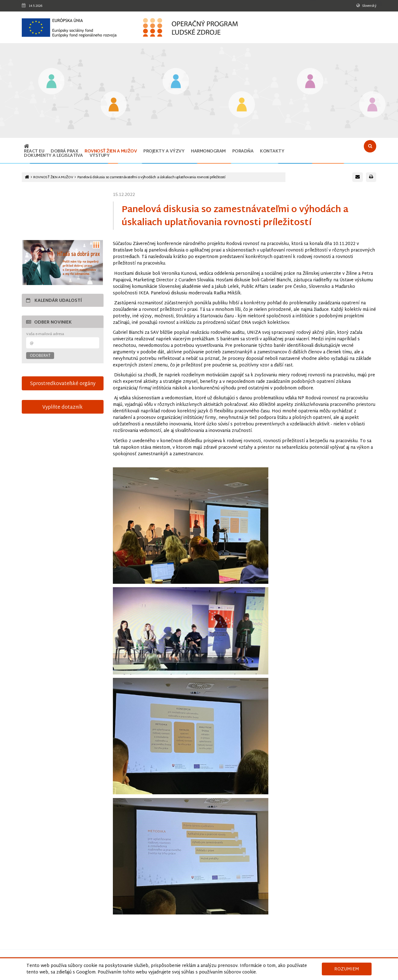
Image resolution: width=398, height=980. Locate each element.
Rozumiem (347, 969)
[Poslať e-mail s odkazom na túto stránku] (358, 177)
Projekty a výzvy (164, 151)
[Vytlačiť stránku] (371, 177)
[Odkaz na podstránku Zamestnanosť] (176, 82)
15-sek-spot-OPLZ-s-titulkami (63, 213)
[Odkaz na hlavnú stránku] (27, 147)
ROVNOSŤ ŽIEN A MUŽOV (111, 151)
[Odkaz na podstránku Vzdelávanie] (51, 82)
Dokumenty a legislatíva (53, 156)
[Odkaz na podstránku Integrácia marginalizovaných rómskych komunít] (310, 82)
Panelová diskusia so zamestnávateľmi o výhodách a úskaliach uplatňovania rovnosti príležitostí (151, 177)
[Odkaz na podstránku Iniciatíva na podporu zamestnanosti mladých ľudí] (114, 105)
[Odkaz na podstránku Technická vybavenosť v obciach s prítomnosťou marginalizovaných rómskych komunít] (372, 105)
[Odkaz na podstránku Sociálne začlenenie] (242, 105)
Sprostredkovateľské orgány (63, 384)
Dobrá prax (64, 151)
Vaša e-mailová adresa (45, 334)
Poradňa (243, 151)
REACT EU (34, 151)
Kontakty (272, 151)
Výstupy (100, 156)
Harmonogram (208, 151)
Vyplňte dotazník (62, 407)
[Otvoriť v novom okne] (63, 263)
